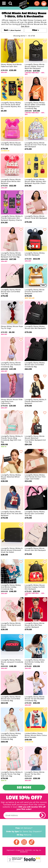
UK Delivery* (24, 828)
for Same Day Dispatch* (24, 831)
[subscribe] (42, 815)
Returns (24, 835)
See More (24, 787)
